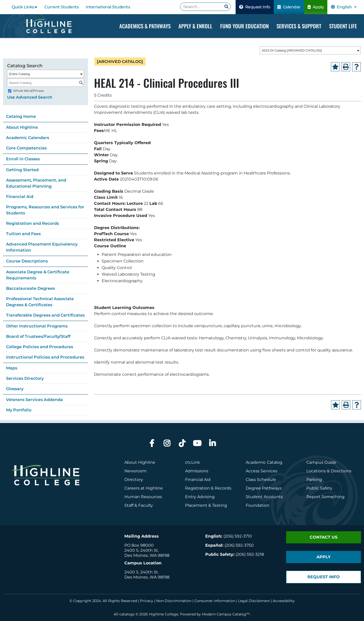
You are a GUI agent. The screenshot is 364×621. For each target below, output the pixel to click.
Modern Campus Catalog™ (226, 614)
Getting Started (22, 170)
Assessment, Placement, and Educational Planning (36, 183)
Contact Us (324, 537)
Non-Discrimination (174, 601)
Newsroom (135, 471)
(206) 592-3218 (250, 554)
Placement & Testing (206, 505)
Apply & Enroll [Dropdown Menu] (195, 26)
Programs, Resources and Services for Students (45, 210)
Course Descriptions (27, 261)
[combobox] (310, 50)
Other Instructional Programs (37, 326)
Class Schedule (261, 480)
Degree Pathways (264, 488)
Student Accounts (264, 497)
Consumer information (215, 601)
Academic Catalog (264, 462)
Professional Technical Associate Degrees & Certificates (40, 302)
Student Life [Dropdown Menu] (343, 26)
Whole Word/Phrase (28, 91)
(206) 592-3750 (239, 545)
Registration (197, 488)
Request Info (255, 7)
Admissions (197, 471)
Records (223, 488)
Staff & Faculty (139, 505)
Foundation (258, 505)
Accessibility (284, 601)
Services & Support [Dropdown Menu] (299, 26)
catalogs (127, 614)
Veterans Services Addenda (35, 400)
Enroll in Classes (23, 159)
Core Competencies (26, 148)
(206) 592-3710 (238, 536)
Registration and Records (32, 223)
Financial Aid (20, 197)
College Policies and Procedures (40, 347)
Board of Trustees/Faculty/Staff (38, 336)
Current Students (62, 7)
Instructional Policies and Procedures (45, 357)
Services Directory (25, 378)
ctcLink (192, 462)
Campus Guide (321, 462)
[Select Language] (347, 7)
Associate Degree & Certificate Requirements (38, 275)
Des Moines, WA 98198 (147, 555)
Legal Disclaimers (254, 601)
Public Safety (319, 488)
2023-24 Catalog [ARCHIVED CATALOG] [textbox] (292, 50)
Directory (134, 480)
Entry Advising (200, 497)
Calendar (289, 7)
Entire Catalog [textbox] (19, 74)
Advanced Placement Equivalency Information (42, 247)
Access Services (261, 471)
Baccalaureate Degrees (30, 288)
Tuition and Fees (23, 234)
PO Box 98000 (139, 545)
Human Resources (143, 497)
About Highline (22, 127)
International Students (108, 7)
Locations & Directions (329, 471)
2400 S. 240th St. (142, 550)
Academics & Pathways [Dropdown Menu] (145, 26)
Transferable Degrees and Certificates (45, 315)
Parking (314, 480)
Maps (12, 368)
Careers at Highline (144, 488)
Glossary (15, 389)
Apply (316, 7)
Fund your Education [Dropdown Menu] (244, 26)
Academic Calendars (28, 138)
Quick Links (23, 7)
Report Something (325, 497)
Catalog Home (21, 116)
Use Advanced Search (30, 97)
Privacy (147, 601)
